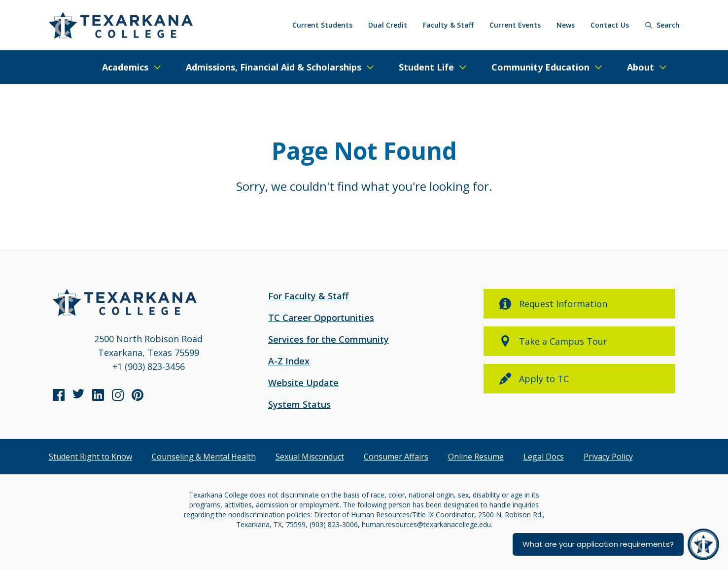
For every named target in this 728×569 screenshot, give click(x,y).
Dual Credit (388, 25)
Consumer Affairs (396, 457)
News (566, 25)
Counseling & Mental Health (204, 457)
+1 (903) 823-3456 (149, 366)
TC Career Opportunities (321, 318)
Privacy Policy (608, 457)
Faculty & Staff (448, 25)
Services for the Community (329, 339)
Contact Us (610, 25)
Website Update (303, 383)
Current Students (322, 25)
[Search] (662, 25)
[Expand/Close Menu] (132, 67)
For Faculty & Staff (308, 296)
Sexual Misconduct (310, 457)
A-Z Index (289, 361)
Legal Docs (544, 457)
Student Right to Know (90, 457)
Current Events (515, 25)
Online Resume (476, 457)
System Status (299, 404)
